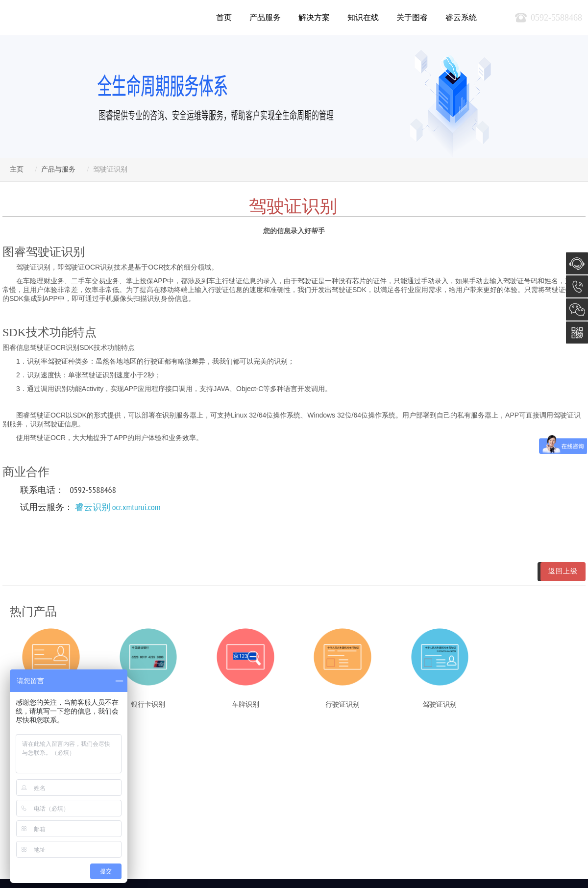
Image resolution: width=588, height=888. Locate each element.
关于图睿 (412, 17)
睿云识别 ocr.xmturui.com (118, 507)
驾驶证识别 (440, 704)
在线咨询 (577, 263)
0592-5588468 (577, 286)
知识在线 (363, 17)
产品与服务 (58, 169)
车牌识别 (245, 704)
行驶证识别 (343, 704)
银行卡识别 (148, 704)
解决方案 (314, 17)
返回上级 (563, 571)
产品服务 (265, 17)
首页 (224, 17)
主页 (17, 169)
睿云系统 (461, 17)
